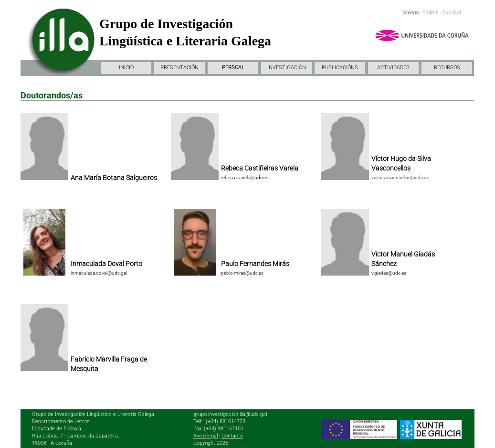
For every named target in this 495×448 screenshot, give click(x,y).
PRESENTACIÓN (179, 68)
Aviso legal (205, 436)
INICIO (126, 68)
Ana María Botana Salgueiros (114, 178)
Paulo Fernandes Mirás (255, 264)
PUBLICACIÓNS (340, 68)
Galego (411, 13)
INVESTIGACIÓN (287, 68)
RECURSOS (447, 68)
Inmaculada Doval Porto (106, 264)
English (431, 13)
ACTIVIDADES (393, 68)
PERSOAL (233, 68)
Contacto (232, 436)
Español (452, 13)
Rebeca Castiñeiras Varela (260, 168)
